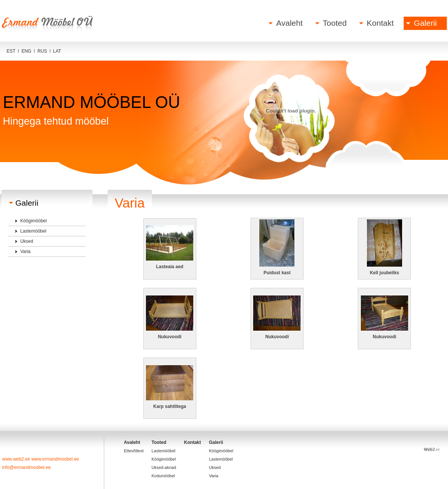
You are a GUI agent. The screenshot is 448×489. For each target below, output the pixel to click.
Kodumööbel (163, 476)
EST (11, 51)
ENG (27, 51)
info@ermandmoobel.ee (27, 467)
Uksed (27, 241)
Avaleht (290, 23)
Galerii (425, 23)
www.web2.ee (17, 459)
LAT (57, 51)
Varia (25, 252)
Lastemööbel (33, 231)
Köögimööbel (33, 221)
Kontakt (380, 23)
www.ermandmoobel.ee (55, 459)
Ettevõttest (134, 451)
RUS (42, 51)
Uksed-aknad (164, 467)
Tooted (335, 23)
